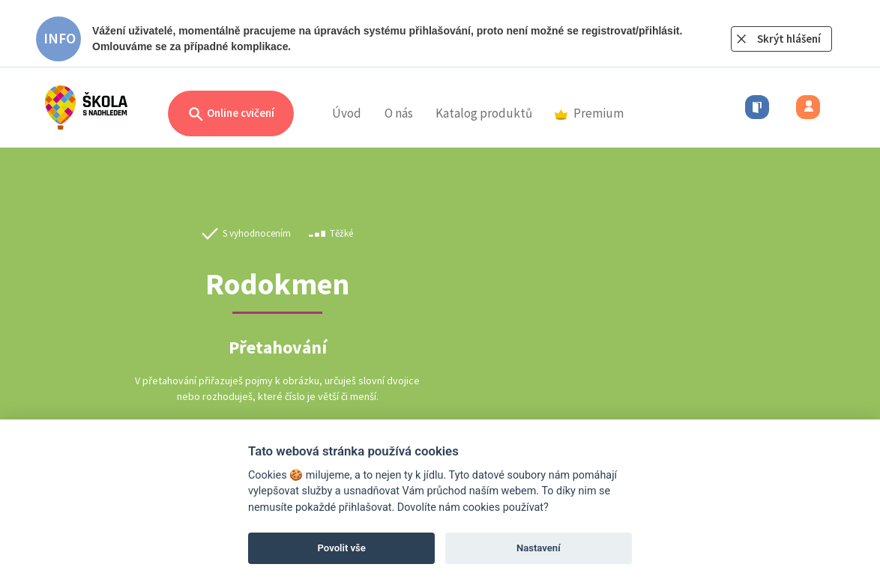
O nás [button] (399, 113)
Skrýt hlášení (789, 39)
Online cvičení (231, 114)
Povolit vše (342, 548)
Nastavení (539, 548)
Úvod (347, 113)
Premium (589, 113)
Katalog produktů (484, 113)
